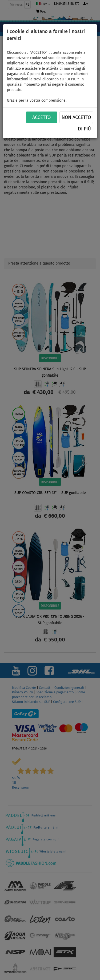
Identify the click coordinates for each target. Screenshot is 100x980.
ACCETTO (41, 117)
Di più (84, 129)
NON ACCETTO (76, 117)
